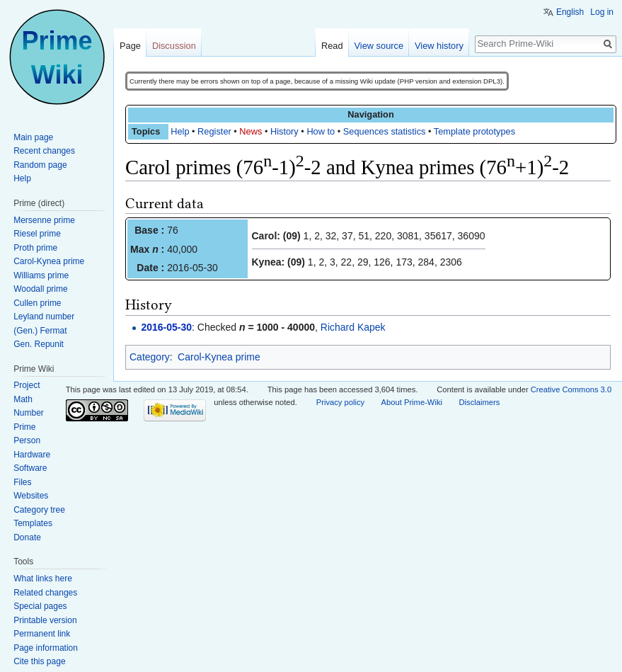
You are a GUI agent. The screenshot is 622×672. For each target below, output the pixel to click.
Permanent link (42, 634)
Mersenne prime (44, 220)
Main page (33, 137)
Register (214, 131)
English (570, 12)
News (250, 131)
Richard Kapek (353, 327)
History (284, 131)
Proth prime (35, 248)
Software (30, 468)
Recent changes (44, 151)
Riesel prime (37, 234)
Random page (40, 165)
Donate (27, 537)
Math (23, 399)
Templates (33, 523)
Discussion (174, 46)
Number (29, 413)
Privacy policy (340, 402)
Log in (602, 12)
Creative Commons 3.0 (571, 389)
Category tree (39, 510)
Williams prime (41, 275)
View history (439, 46)
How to (321, 131)
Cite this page (39, 661)
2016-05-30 (166, 327)
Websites (31, 496)
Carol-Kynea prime (219, 357)
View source (379, 46)
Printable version (45, 620)
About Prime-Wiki (412, 402)
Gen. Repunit (39, 344)
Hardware (32, 455)
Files (22, 482)
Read (332, 46)
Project (27, 385)
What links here (43, 579)
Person (27, 440)
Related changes (45, 593)
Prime (24, 427)
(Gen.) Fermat (40, 331)
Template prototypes (474, 131)
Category (150, 357)
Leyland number (44, 317)
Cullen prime (37, 303)
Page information (46, 648)
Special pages (40, 606)
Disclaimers (479, 402)
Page (130, 46)
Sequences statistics (385, 131)
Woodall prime (40, 289)
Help (180, 131)
